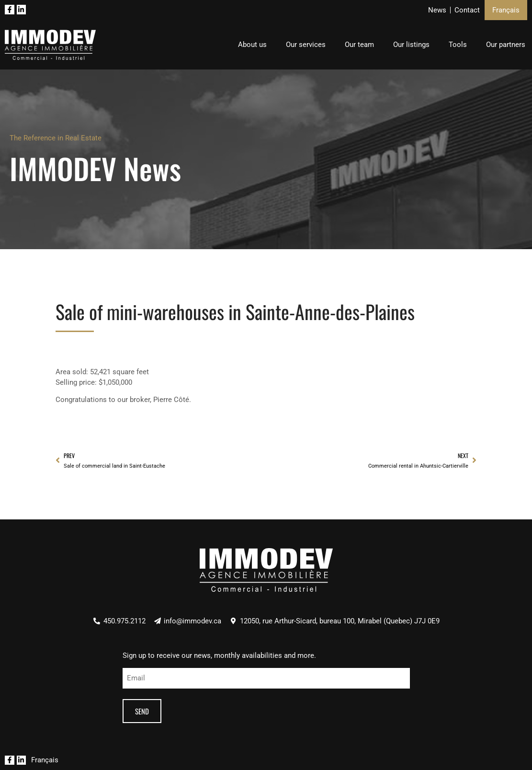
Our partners (506, 45)
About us (252, 45)
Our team (359, 45)
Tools (458, 45)
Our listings (411, 45)
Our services (306, 45)
